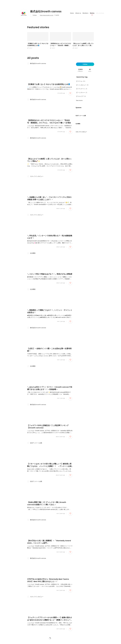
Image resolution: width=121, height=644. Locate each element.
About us (78, 13)
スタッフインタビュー (37, 177)
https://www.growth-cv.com (47, 15)
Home (72, 13)
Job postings (100, 13)
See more (79, 100)
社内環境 (33, 254)
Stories (92, 13)
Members (85, 13)
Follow (35, 15)
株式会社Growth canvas (46, 12)
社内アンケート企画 (36, 444)
